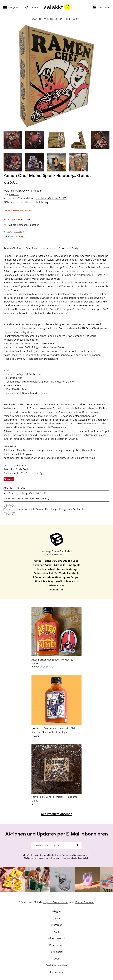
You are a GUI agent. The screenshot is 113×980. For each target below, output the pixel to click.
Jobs (57, 959)
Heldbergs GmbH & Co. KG (51, 198)
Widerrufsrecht (57, 939)
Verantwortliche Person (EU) (33, 499)
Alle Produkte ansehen (57, 814)
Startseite (36, 19)
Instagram (57, 912)
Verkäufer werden (57, 965)
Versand (14, 195)
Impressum (56, 972)
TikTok (56, 918)
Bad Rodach (66, 551)
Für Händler (56, 952)
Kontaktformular (85, 902)
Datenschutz (56, 945)
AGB (57, 932)
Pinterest (56, 925)
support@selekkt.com (56, 902)
